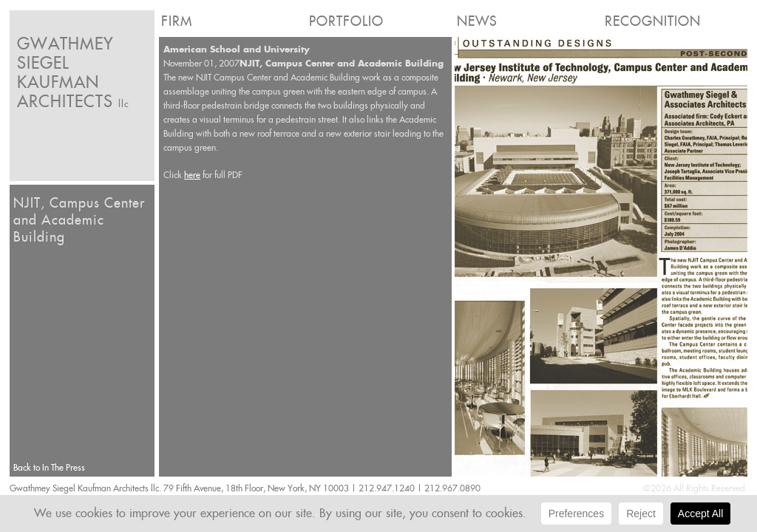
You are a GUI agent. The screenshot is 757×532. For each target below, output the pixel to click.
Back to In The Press (49, 467)
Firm (177, 21)
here (192, 175)
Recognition (653, 21)
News (477, 21)
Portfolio (346, 21)
